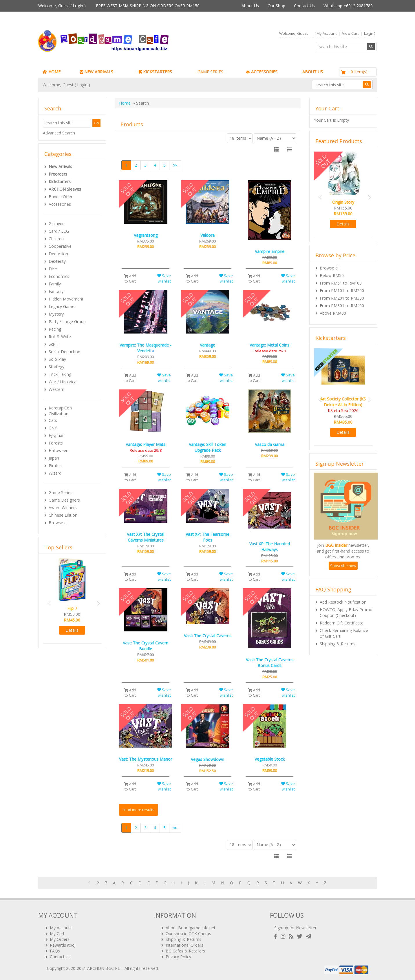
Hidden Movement (66, 299)
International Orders (184, 945)
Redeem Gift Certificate (342, 623)
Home (125, 103)
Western (56, 389)
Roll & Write (60, 337)
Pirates (55, 466)
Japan (54, 458)
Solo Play (57, 359)
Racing (55, 329)
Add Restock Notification (343, 602)
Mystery (56, 314)
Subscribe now (343, 566)
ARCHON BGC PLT (105, 968)
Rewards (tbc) (63, 945)
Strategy (56, 367)
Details (72, 630)
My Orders (60, 939)
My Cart (57, 933)
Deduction (58, 254)
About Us (250, 6)
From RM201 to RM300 (342, 298)
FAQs (55, 951)
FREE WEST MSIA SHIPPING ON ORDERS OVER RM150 (148, 6)
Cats (53, 420)
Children (56, 239)
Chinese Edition (63, 515)
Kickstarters (60, 182)
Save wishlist (164, 278)
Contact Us (304, 6)
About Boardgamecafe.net (191, 928)
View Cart (350, 33)
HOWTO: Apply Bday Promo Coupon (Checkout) (346, 612)
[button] (47, 600)
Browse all (58, 523)
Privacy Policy (178, 957)
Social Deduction (64, 352)
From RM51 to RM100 (341, 283)
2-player (56, 224)
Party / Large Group (67, 321)
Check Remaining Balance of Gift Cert (344, 633)
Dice (53, 269)
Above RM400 (333, 313)
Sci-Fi (54, 344)
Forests (56, 443)
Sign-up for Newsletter (295, 928)
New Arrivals (60, 166)
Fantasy (56, 291)
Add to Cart (130, 278)
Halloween (58, 450)
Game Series (61, 492)
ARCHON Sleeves (65, 189)
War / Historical (63, 382)
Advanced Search (59, 133)
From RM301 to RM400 (342, 306)
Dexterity (57, 261)
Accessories (60, 204)
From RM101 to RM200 (342, 290)
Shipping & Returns (338, 644)
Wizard (55, 473)
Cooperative (60, 246)
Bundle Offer (61, 197)
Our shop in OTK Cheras (188, 933)
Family (55, 284)
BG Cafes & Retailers (185, 951)
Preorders (58, 174)
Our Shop (276, 6)
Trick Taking (60, 374)
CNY (53, 428)
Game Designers (64, 500)
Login (78, 6)
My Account (327, 33)
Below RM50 (332, 275)
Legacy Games (63, 306)
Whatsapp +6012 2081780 (348, 6)
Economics (59, 276)
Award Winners (63, 508)
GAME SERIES (210, 72)
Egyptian (57, 435)
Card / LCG (59, 231)
